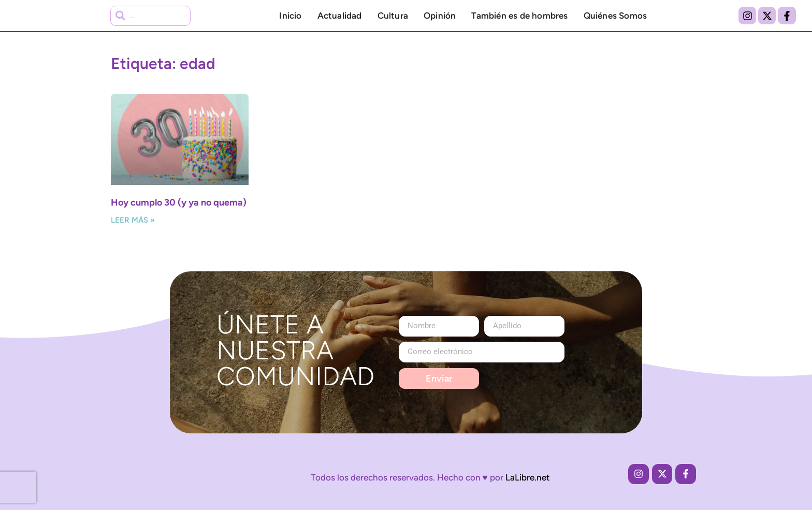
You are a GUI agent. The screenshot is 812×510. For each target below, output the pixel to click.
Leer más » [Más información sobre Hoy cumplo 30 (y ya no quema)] (133, 220)
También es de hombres (519, 16)
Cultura (393, 16)
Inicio (290, 16)
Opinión (440, 16)
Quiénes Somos (615, 16)
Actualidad (340, 16)
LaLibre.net (528, 477)
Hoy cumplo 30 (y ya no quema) (179, 202)
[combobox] (151, 16)
